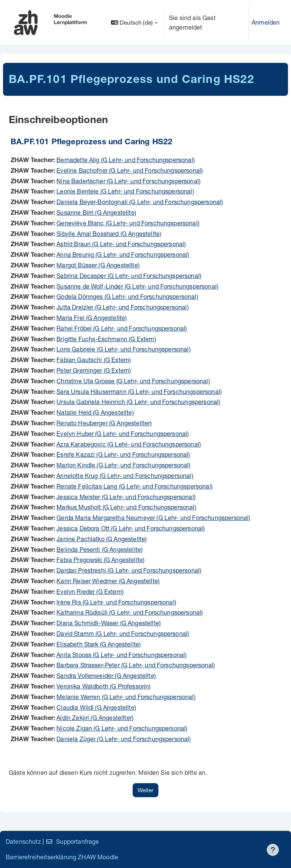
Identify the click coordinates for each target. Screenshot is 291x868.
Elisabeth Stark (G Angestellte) (99, 644)
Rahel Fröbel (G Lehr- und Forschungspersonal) (122, 328)
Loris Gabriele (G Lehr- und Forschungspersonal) (124, 349)
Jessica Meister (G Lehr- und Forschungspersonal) (126, 497)
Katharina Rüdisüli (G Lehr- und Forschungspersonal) (130, 612)
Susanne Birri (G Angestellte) (96, 212)
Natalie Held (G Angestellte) (95, 412)
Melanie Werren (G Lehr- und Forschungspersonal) (126, 697)
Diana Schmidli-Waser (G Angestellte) (109, 623)
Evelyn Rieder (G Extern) (90, 591)
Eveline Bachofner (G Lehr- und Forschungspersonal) (130, 170)
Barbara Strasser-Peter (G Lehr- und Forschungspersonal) (136, 665)
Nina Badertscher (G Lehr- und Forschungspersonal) (128, 181)
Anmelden (266, 22)
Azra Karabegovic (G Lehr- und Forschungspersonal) (129, 444)
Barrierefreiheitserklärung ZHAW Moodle (62, 857)
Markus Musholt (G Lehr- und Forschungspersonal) (126, 507)
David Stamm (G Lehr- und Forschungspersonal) (123, 633)
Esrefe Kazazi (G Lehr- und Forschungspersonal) (123, 454)
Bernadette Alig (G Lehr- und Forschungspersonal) (126, 160)
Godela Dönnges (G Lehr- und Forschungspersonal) (127, 296)
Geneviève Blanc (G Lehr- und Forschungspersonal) (128, 223)
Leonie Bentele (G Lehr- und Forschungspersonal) (125, 191)
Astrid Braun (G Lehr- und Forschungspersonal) (121, 244)
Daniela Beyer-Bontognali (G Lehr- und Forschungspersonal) (140, 202)
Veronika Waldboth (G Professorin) (103, 686)
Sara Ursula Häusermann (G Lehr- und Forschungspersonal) (139, 391)
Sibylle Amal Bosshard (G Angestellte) (109, 233)
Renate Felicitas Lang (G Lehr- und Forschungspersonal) (135, 486)
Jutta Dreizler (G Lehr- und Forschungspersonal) (123, 307)
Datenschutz (23, 841)
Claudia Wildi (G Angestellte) (96, 707)
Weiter (145, 790)
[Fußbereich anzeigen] (273, 850)
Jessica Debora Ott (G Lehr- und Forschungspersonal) (131, 528)
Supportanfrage (72, 841)
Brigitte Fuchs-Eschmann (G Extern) (106, 339)
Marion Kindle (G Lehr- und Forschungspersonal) (123, 465)
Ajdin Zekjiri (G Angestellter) (95, 717)
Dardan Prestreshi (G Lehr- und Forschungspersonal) (129, 570)
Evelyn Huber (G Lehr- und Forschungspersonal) (123, 433)
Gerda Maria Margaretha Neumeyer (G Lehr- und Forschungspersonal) (153, 518)
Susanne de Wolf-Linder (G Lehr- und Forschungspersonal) (137, 286)
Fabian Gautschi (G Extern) (94, 360)
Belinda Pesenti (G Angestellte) (99, 549)
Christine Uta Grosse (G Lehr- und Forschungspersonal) (133, 381)
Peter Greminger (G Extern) (94, 370)
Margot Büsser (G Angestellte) (98, 265)
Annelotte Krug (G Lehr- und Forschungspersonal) (125, 475)
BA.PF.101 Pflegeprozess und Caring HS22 (92, 143)
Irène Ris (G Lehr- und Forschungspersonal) (116, 602)
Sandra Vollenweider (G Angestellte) (106, 675)
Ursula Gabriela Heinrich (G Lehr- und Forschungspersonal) (138, 402)
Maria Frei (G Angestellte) (92, 318)
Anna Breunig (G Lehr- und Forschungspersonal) (123, 254)
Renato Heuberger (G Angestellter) (104, 423)
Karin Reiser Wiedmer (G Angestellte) (108, 581)
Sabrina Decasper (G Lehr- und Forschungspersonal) (129, 276)
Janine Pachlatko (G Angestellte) (102, 539)
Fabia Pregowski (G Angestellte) (100, 560)
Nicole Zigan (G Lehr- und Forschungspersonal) (122, 728)
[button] (134, 23)
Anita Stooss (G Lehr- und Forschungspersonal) (121, 655)
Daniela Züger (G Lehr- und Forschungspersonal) (124, 739)
